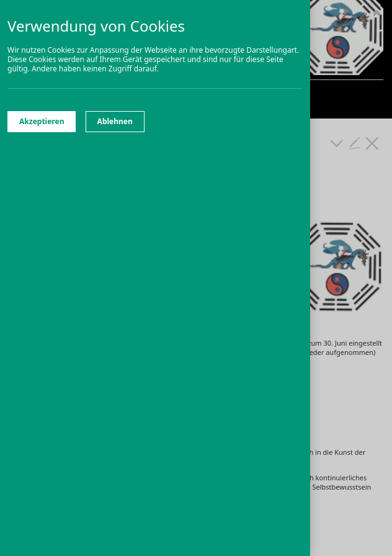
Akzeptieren (42, 121)
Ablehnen (115, 121)
